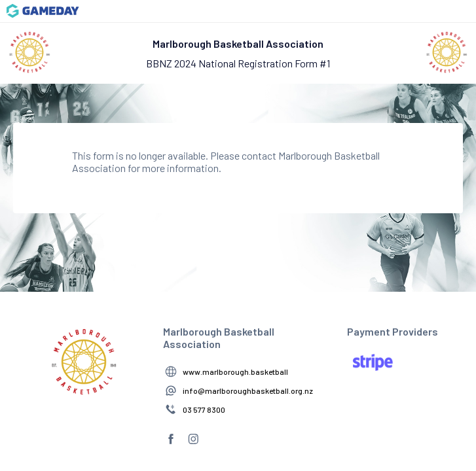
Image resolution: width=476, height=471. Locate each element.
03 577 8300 (204, 410)
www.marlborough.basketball (235, 372)
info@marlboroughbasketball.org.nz (248, 391)
